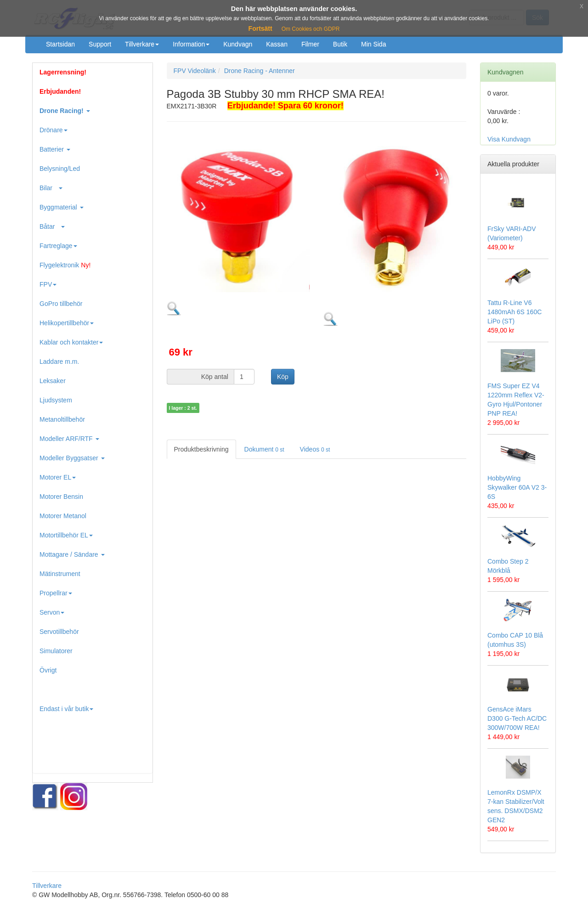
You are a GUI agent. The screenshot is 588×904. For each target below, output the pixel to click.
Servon (52, 612)
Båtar (52, 226)
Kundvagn (238, 44)
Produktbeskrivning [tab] (201, 449)
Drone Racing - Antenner (260, 71)
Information (191, 44)
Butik (340, 44)
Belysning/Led (60, 169)
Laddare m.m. (59, 362)
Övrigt (48, 670)
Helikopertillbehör (67, 323)
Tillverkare (142, 44)
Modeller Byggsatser (72, 458)
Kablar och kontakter (71, 342)
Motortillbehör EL (66, 535)
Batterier (55, 149)
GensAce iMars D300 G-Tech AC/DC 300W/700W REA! (517, 718)
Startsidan (60, 44)
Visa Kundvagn (509, 139)
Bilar (51, 188)
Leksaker (53, 381)
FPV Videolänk (195, 71)
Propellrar (56, 593)
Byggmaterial (62, 207)
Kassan (277, 44)
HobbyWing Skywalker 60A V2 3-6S (517, 487)
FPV (48, 284)
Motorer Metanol (63, 516)
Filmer (310, 44)
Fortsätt (260, 28)
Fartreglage (58, 246)
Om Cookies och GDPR (311, 29)
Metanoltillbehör (62, 419)
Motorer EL (58, 477)
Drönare (54, 130)
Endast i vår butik (66, 709)
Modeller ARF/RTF (69, 439)
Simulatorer (56, 651)
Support (100, 44)
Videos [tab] (315, 449)
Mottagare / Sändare (72, 554)
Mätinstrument (60, 574)
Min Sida (373, 44)
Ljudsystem (56, 400)
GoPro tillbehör (61, 304)
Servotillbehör (59, 632)
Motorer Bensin (61, 497)
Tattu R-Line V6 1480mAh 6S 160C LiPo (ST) (514, 312)
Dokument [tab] (264, 449)
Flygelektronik (65, 265)
